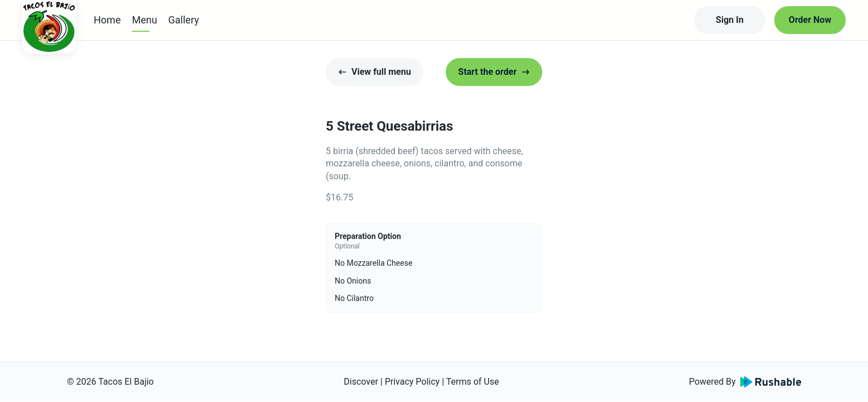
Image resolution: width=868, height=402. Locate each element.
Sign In (730, 20)
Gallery (184, 20)
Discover (361, 382)
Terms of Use (473, 382)
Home (107, 20)
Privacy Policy (413, 382)
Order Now (810, 20)
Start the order (494, 72)
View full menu (375, 72)
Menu (144, 20)
